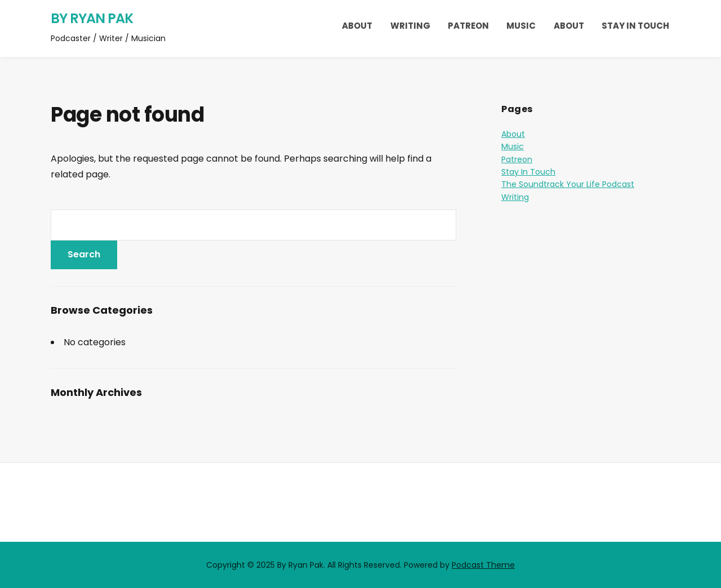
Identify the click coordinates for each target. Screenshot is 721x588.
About (357, 26)
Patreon (468, 26)
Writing (410, 26)
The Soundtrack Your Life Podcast (568, 184)
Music (521, 26)
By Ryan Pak (92, 18)
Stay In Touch (635, 26)
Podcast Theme (483, 565)
